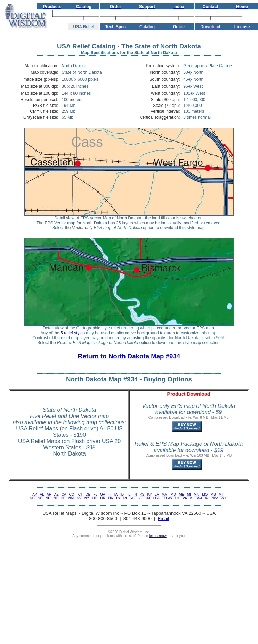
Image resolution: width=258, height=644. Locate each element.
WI (207, 498)
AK (35, 494)
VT (192, 498)
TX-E (157, 498)
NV (79, 498)
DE (88, 494)
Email (164, 518)
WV (215, 498)
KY (149, 494)
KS (142, 494)
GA (103, 494)
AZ (57, 494)
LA (157, 494)
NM (71, 498)
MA (164, 494)
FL (95, 494)
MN (196, 494)
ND (40, 498)
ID (122, 494)
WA (200, 498)
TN (147, 498)
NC (32, 498)
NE (48, 498)
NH (56, 498)
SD (140, 498)
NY (87, 498)
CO (72, 494)
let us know (158, 536)
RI (125, 498)
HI (110, 494)
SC (132, 498)
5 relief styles (73, 333)
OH (95, 498)
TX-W (168, 498)
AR (49, 494)
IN (135, 494)
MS (213, 494)
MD (174, 494)
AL (42, 494)
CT (80, 494)
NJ (63, 498)
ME (181, 494)
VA (185, 498)
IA (116, 494)
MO (205, 494)
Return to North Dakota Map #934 (129, 356)
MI (189, 494)
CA (64, 494)
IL (129, 494)
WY (224, 498)
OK (103, 498)
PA (118, 498)
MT (221, 494)
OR (111, 498)
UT (178, 498)
